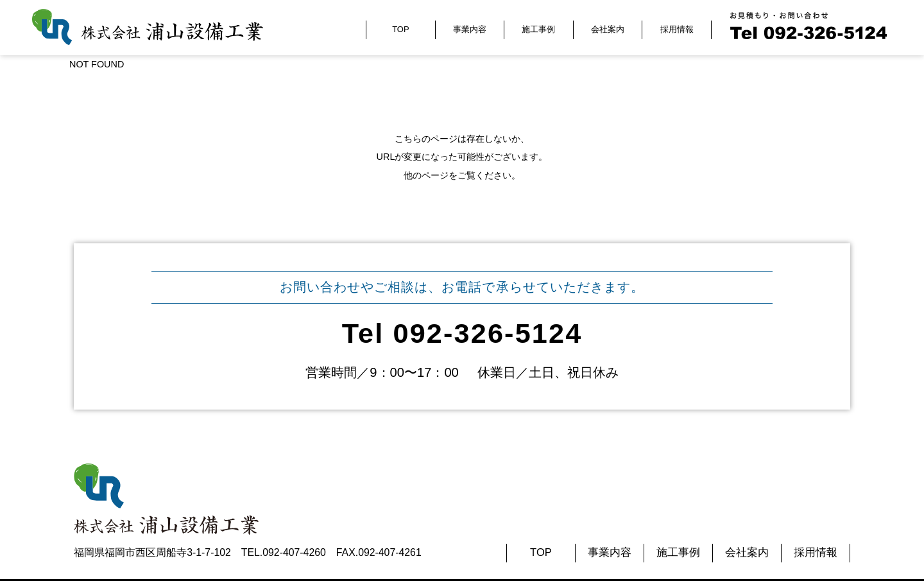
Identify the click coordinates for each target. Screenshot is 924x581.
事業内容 (470, 29)
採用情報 (677, 29)
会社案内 (608, 29)
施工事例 (538, 29)
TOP (400, 29)
